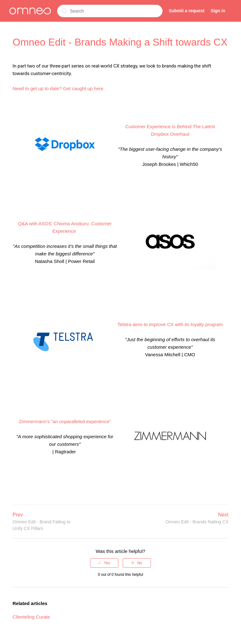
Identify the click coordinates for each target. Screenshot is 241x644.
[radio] (104, 563)
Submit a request (187, 11)
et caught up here (85, 88)
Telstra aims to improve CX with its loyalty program (170, 324)
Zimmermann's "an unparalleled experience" (65, 421)
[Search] (110, 11)
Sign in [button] (218, 11)
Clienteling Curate (31, 617)
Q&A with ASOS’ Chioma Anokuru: (54, 224)
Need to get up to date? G (40, 88)
